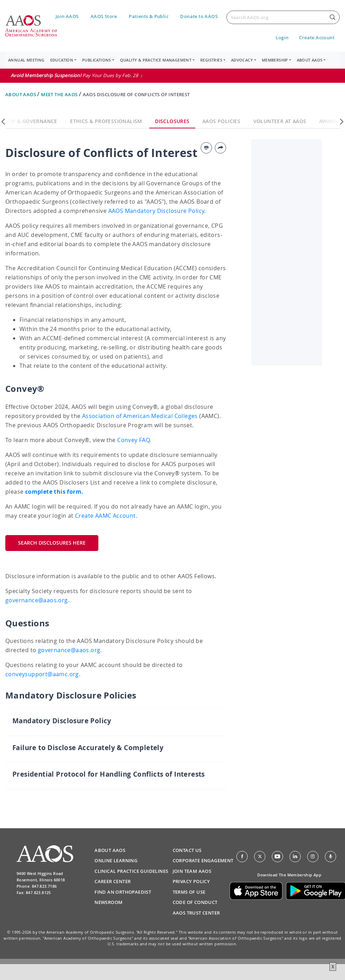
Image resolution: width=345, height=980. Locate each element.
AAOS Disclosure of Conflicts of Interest (136, 94)
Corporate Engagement (203, 860)
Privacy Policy (191, 881)
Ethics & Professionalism (106, 121)
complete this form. (54, 492)
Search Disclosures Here (52, 543)
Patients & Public (149, 16)
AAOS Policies (221, 121)
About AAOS (21, 94)
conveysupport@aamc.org (42, 674)
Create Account (317, 37)
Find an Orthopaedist (123, 892)
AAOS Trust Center (196, 913)
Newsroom (108, 902)
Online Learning (116, 860)
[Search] (283, 17)
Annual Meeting (26, 60)
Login (282, 37)
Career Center (113, 881)
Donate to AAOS (199, 16)
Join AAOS (67, 16)
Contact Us (187, 850)
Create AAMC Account (105, 516)
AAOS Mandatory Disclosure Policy (156, 211)
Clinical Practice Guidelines (131, 871)
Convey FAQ (133, 440)
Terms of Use (189, 892)
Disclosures (172, 121)
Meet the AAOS (60, 94)
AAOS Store (104, 16)
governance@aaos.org (37, 600)
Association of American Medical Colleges (140, 416)
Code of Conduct (195, 902)
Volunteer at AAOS (280, 121)
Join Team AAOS (192, 871)
